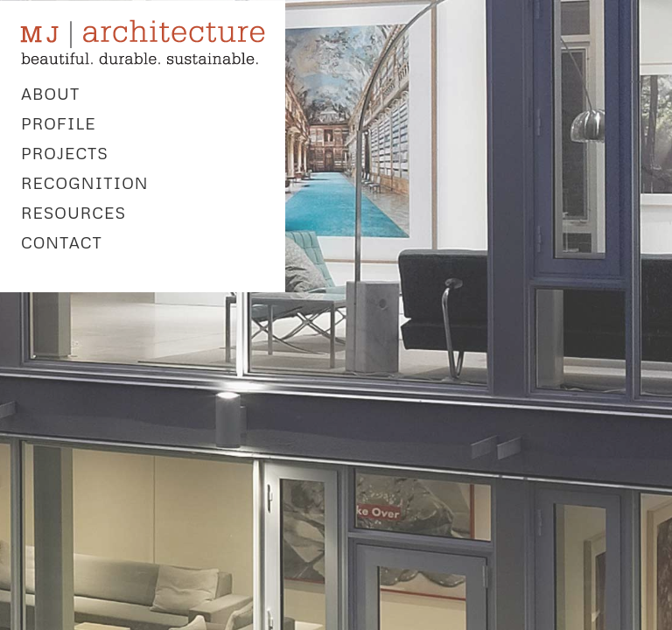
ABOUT (50, 94)
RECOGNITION (85, 183)
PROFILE (59, 123)
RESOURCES (73, 213)
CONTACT (62, 242)
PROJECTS (65, 153)
